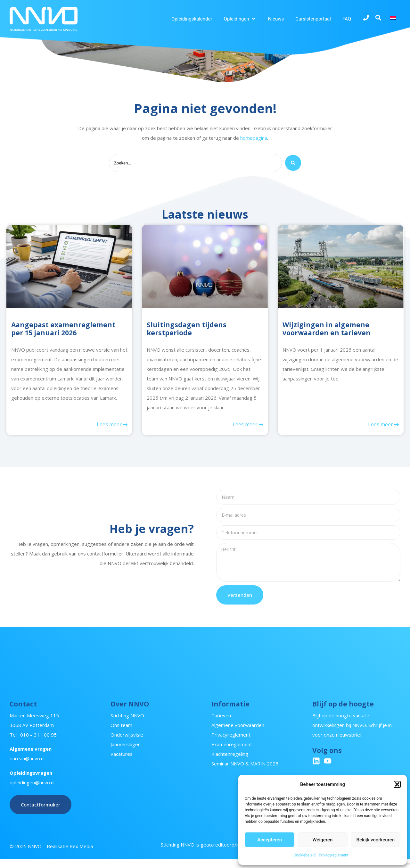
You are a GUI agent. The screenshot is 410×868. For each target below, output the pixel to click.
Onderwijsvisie (127, 744)
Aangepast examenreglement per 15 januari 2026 (63, 330)
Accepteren (270, 840)
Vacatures (122, 763)
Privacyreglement (334, 855)
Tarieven (221, 724)
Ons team (121, 734)
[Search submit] (293, 164)
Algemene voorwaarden (238, 734)
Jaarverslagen (126, 753)
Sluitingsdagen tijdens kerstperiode (187, 330)
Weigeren (323, 840)
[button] (397, 784)
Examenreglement (232, 753)
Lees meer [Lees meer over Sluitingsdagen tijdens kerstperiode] (246, 427)
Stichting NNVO (127, 724)
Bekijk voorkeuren (375, 840)
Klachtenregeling (230, 763)
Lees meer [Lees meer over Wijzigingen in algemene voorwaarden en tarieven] (381, 427)
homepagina (254, 138)
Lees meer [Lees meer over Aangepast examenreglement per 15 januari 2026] (110, 427)
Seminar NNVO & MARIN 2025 (245, 772)
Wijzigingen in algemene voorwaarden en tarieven (327, 330)
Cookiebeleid (304, 855)
